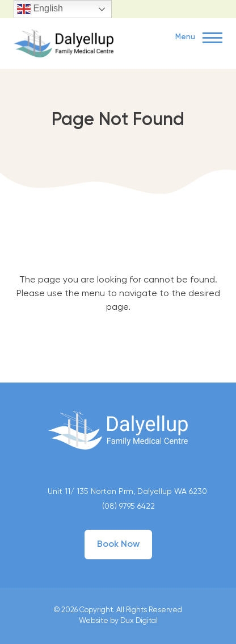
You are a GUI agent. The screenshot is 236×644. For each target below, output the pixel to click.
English (40, 9)
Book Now (118, 545)
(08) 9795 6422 (123, 506)
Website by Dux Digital (118, 621)
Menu (199, 38)
